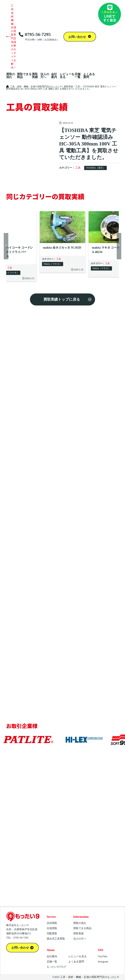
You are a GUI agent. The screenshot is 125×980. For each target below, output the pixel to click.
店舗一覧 (77, 76)
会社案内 (54, 76)
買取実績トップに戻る (62, 299)
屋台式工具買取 (56, 939)
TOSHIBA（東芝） (95, 168)
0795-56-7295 (39, 37)
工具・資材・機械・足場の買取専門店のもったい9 (90, 977)
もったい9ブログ (56, 967)
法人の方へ (45, 76)
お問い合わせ (78, 37)
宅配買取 (52, 933)
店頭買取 (52, 923)
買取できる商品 (24, 76)
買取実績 (35, 76)
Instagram (103, 962)
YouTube (103, 956)
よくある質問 (89, 76)
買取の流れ (11, 76)
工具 (78, 168)
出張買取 (52, 928)
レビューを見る (67, 76)
